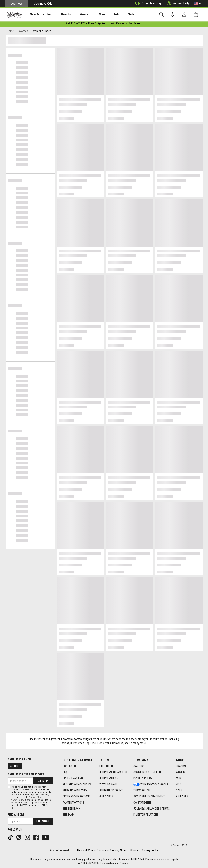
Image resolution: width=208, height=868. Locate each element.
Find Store (43, 821)
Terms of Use (36, 797)
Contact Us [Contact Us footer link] (70, 766)
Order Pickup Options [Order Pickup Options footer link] (76, 796)
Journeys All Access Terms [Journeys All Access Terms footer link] (152, 809)
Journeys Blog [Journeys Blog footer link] (109, 778)
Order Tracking (147, 4)
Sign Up (15, 766)
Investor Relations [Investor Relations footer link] (146, 815)
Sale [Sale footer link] (179, 790)
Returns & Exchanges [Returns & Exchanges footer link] (77, 784)
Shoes (134, 850)
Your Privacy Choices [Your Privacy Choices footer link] (151, 784)
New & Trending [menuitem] (37, 14)
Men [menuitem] (91, 14)
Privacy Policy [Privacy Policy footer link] (143, 778)
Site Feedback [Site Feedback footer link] (71, 809)
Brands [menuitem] (60, 14)
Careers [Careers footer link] (139, 766)
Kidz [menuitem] (104, 14)
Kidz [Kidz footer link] (179, 784)
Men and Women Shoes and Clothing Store (102, 850)
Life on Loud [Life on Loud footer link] (107, 766)
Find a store (16, 815)
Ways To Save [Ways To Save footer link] (108, 784)
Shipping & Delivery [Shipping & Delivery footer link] (75, 790)
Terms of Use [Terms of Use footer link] (142, 790)
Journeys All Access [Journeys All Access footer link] (113, 772)
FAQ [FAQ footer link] (65, 772)
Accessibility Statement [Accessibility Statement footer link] (149, 796)
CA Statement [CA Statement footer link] (142, 803)
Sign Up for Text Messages (26, 774)
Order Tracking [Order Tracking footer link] (73, 778)
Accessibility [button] (177, 4)
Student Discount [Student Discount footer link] (111, 790)
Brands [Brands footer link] (181, 766)
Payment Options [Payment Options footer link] (73, 803)
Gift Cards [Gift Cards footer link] (106, 796)
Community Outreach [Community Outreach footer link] (147, 772)
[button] (197, 4)
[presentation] (37, 14)
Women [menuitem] (76, 14)
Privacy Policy (17, 800)
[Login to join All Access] (86, 24)
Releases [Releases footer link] (182, 796)
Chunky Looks (150, 850)
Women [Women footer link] (180, 772)
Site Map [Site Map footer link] (68, 815)
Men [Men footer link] (179, 778)
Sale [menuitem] (117, 14)
